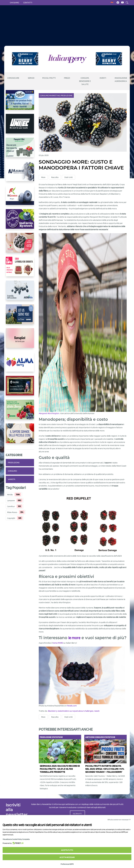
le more (74, 638)
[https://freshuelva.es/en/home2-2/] (20, 412)
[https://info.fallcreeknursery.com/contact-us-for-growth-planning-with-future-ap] (20, 316)
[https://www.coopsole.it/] (20, 269)
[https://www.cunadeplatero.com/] (20, 388)
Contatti (28, 3)
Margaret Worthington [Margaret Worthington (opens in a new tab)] (49, 413)
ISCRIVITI (77, 814)
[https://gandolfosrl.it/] (20, 364)
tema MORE (58, 643)
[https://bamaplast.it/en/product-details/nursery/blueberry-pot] (20, 340)
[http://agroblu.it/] (20, 292)
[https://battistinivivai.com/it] (25, 59)
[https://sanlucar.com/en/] (20, 102)
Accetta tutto (67, 850)
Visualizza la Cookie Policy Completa (16, 839)
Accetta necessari (67, 857)
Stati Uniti (69, 177)
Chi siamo (14, 3)
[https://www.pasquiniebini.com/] (20, 150)
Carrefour (11, 506)
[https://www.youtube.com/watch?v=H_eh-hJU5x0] (20, 173)
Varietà (12, 479)
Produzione (14, 463)
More (43, 177)
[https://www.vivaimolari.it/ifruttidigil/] (20, 245)
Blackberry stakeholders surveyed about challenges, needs (74, 711)
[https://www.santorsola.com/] (20, 435)
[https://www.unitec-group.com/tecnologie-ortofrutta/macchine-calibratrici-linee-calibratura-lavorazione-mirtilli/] (20, 126)
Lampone (11, 501)
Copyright (11, 518)
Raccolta (55, 177)
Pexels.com (72, 706)
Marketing (55, 95)
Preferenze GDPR (67, 864)
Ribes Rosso (12, 512)
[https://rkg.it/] (20, 197)
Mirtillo (10, 495)
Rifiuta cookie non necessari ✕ (119, 820)
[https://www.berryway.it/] (20, 221)
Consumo (12, 471)
